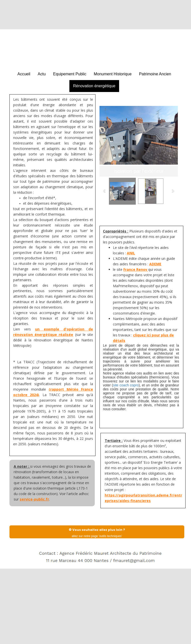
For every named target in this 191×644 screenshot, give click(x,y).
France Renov (136, 269)
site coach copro (126, 385)
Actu (42, 74)
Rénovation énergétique (94, 86)
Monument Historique (113, 74)
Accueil (24, 74)
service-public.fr (34, 499)
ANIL (131, 253)
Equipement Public (70, 74)
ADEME (155, 264)
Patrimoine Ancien (155, 74)
